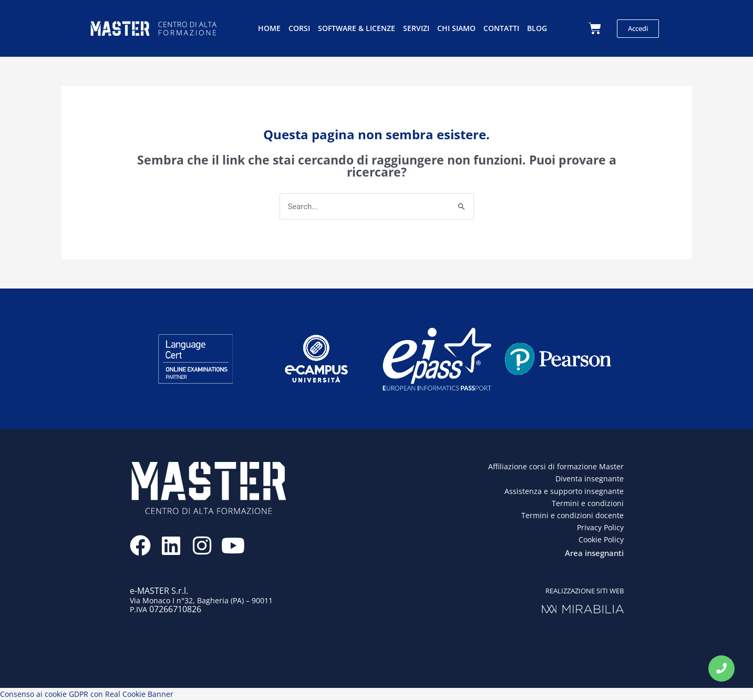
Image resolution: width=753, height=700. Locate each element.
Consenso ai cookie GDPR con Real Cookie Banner (87, 694)
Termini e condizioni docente (573, 515)
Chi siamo (456, 28)
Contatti (501, 28)
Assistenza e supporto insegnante (564, 491)
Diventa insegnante (590, 479)
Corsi (299, 28)
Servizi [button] (416, 28)
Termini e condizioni (588, 503)
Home (269, 28)
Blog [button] (537, 28)
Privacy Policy (600, 527)
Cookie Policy (601, 539)
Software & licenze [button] (357, 28)
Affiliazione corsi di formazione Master (556, 467)
